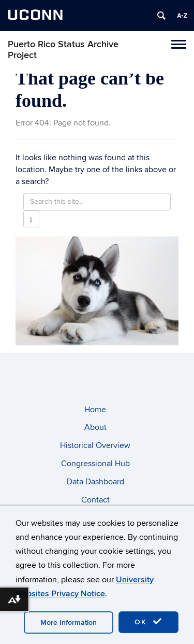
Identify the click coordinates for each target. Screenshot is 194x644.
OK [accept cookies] (148, 622)
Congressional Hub (95, 464)
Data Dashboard (95, 482)
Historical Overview (95, 445)
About (95, 427)
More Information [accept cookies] (69, 622)
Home (95, 410)
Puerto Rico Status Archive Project (63, 50)
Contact (95, 500)
